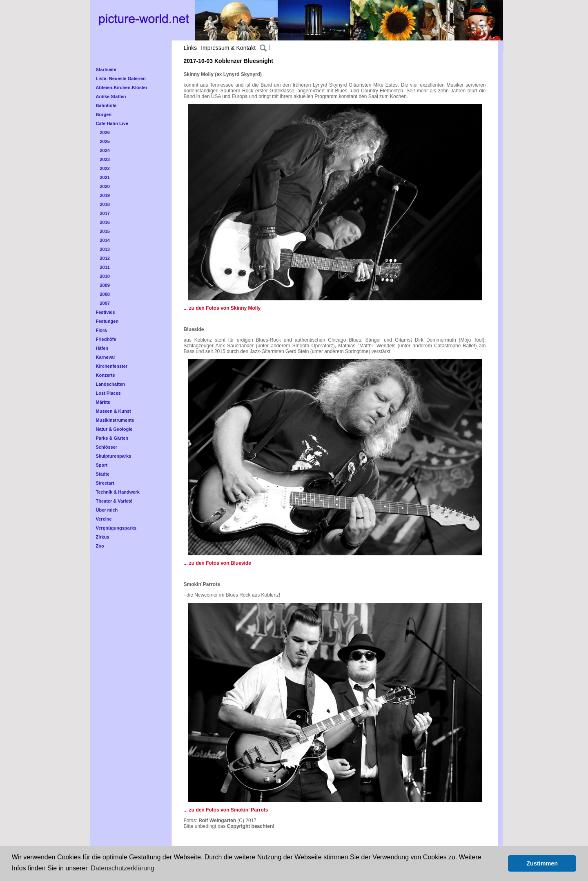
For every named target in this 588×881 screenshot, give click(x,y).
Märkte (103, 402)
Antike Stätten (111, 96)
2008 (105, 294)
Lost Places (108, 393)
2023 (105, 159)
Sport (102, 465)
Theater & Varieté (114, 501)
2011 (105, 267)
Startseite (106, 69)
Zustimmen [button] (542, 863)
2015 (105, 231)
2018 (105, 204)
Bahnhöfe (106, 105)
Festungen (107, 321)
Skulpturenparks (114, 456)
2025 (105, 141)
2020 (105, 186)
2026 (105, 132)
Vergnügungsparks (116, 528)
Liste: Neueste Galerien (121, 78)
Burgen (104, 114)
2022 (105, 168)
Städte (103, 474)
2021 (105, 177)
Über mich (107, 510)
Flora (101, 330)
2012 (105, 258)
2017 (105, 213)
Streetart (105, 483)
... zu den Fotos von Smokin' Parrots (226, 810)
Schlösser (107, 447)
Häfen (102, 348)
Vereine (104, 519)
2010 (105, 276)
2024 (105, 150)
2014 (105, 240)
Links (190, 48)
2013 (105, 249)
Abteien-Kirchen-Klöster (122, 87)
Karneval (105, 357)
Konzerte (106, 375)
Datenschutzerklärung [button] (122, 868)
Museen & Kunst (114, 411)
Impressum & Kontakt (228, 48)
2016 (105, 222)
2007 (105, 303)
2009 (105, 285)
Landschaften (111, 384)
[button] (500, 863)
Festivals (106, 312)
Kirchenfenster (112, 366)
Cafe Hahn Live (112, 123)
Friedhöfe (106, 339)
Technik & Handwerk (118, 492)
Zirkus (103, 537)
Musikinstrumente (115, 420)
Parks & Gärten (112, 438)
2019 (105, 195)
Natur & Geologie (114, 429)
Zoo (100, 546)
